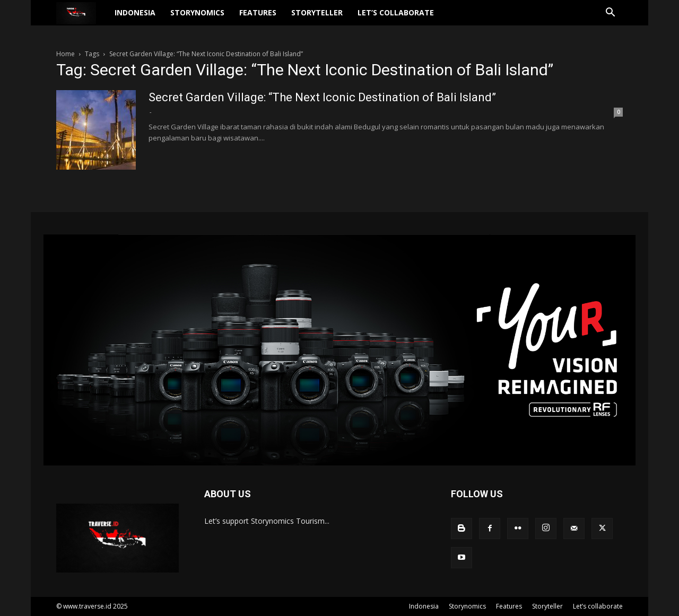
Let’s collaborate (416, 19)
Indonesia (156, 19)
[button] (610, 20)
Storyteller (338, 19)
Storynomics (218, 19)
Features (278, 19)
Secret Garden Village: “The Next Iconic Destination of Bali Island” (322, 97)
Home (66, 54)
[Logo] (92, 19)
